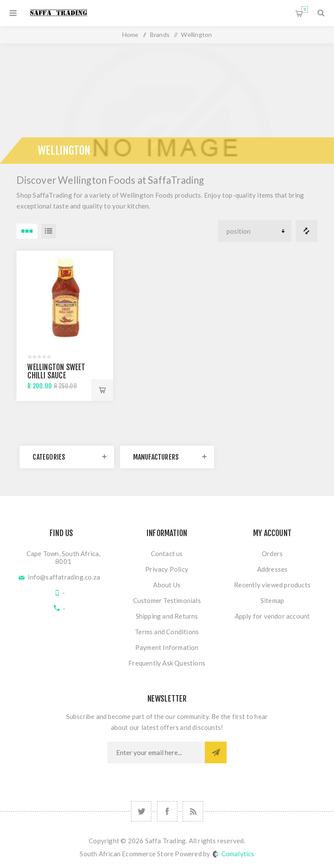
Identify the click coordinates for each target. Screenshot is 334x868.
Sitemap (272, 600)
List (49, 231)
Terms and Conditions (167, 632)
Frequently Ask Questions (167, 663)
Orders (272, 553)
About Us (167, 585)
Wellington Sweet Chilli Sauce (56, 371)
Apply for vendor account (272, 616)
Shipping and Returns (167, 616)
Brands (160, 35)
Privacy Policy (167, 569)
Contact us (167, 553)
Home (130, 35)
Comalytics (234, 854)
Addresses (272, 569)
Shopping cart (305, 9)
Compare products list (307, 231)
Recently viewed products (272, 585)
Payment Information (167, 647)
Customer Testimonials (167, 600)
